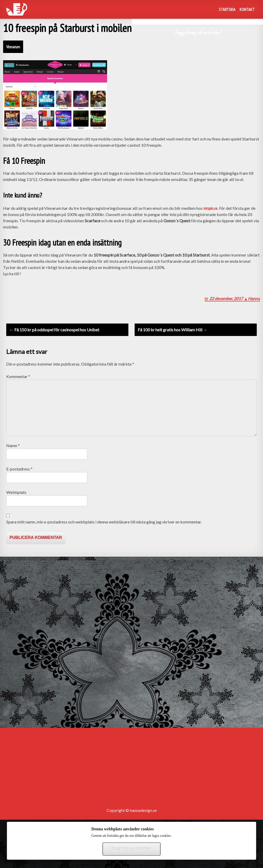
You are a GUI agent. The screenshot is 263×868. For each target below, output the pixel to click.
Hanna (254, 298)
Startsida (227, 9)
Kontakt (247, 9)
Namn (13, 445)
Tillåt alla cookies (131, 849)
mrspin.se (211, 208)
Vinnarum (13, 47)
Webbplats (16, 492)
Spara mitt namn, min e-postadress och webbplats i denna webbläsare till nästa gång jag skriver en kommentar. (104, 522)
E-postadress (19, 469)
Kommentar (18, 376)
